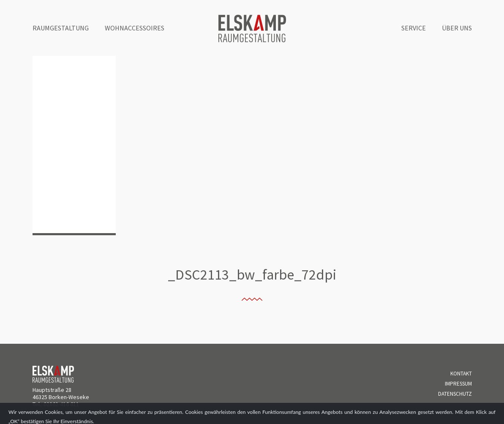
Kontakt (461, 374)
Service (414, 28)
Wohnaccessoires (135, 28)
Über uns (457, 28)
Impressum (458, 384)
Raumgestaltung (61, 28)
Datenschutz (455, 394)
